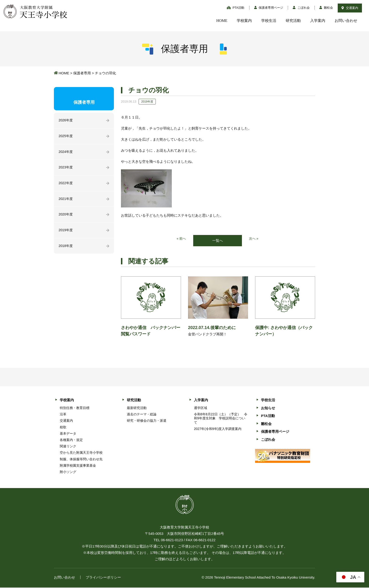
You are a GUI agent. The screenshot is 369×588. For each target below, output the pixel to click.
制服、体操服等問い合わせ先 (81, 459)
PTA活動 (236, 8)
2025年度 (66, 137)
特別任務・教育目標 (75, 408)
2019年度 (66, 232)
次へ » (254, 239)
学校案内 (244, 21)
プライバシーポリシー (103, 578)
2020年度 (66, 217)
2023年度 (66, 169)
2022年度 (66, 185)
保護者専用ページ (269, 8)
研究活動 (293, 21)
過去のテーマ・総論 (142, 414)
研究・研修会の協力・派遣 (147, 421)
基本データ (68, 434)
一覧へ (218, 241)
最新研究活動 (137, 408)
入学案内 (318, 21)
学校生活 (269, 21)
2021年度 (66, 201)
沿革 (63, 414)
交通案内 (350, 8)
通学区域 (201, 408)
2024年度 (66, 153)
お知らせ (268, 408)
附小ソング (68, 472)
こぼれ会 (301, 8)
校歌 (63, 427)
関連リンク (68, 447)
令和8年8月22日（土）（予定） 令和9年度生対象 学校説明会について (221, 418)
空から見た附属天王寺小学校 (81, 453)
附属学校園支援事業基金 (78, 466)
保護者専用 (82, 73)
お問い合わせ (346, 21)
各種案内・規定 (71, 440)
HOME (222, 21)
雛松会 (326, 8)
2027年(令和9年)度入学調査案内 (218, 429)
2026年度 (66, 121)
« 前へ (181, 239)
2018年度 (66, 248)
